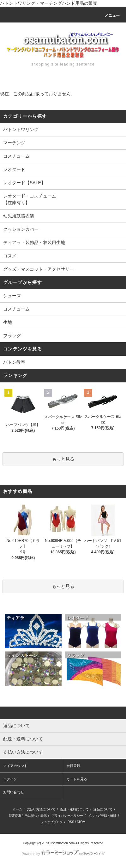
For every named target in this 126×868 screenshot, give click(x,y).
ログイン (10, 779)
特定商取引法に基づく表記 (28, 816)
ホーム (17, 809)
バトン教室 (14, 362)
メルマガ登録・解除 (102, 816)
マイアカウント (15, 766)
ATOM (81, 822)
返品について (103, 809)
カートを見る (77, 779)
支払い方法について (41, 809)
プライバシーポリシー (67, 816)
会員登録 (73, 766)
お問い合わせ (14, 792)
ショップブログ (52, 822)
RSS (71, 822)
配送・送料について (75, 809)
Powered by (63, 854)
